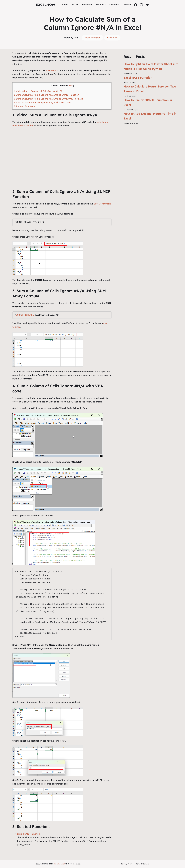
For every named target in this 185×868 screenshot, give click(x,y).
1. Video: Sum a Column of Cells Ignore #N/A (38, 91)
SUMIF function (102, 204)
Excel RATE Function (138, 78)
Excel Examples (92, 38)
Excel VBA (112, 38)
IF (22, 315)
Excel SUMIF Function (28, 834)
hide (71, 86)
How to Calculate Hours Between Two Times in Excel (150, 89)
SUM (18, 315)
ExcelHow (45, 5)
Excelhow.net (60, 864)
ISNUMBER (30, 315)
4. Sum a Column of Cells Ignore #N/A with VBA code (42, 102)
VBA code (51, 70)
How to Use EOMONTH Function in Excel (148, 102)
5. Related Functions (24, 106)
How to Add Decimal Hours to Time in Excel (150, 116)
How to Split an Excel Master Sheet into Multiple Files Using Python (151, 66)
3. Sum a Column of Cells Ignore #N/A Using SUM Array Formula (48, 99)
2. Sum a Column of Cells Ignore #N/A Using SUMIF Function (46, 95)
